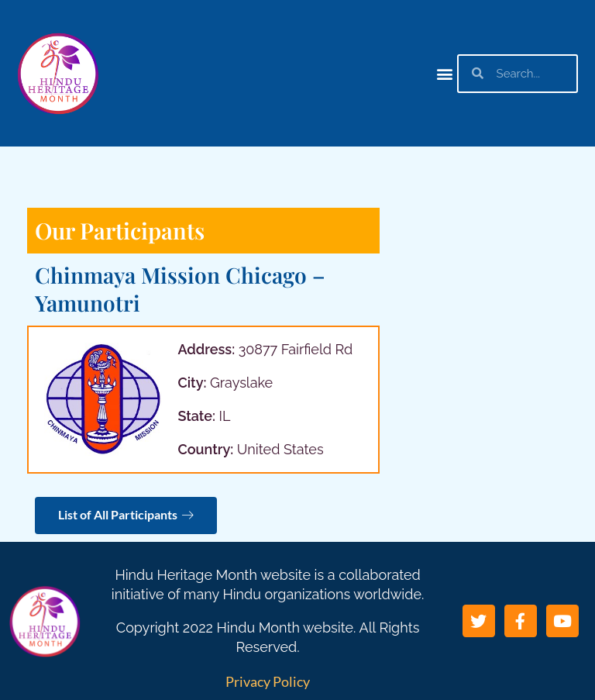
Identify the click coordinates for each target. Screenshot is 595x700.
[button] (444, 73)
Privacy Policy (268, 681)
